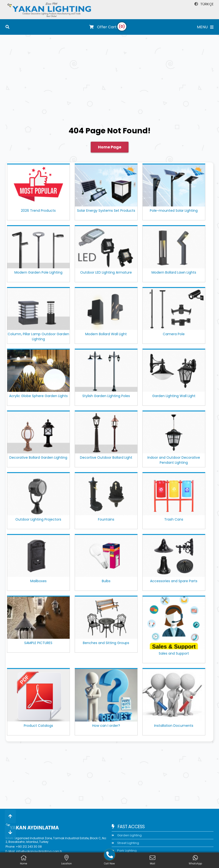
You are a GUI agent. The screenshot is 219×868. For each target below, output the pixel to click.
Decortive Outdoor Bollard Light (106, 457)
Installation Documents (174, 726)
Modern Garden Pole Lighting (38, 272)
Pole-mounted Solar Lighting (174, 211)
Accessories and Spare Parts (174, 581)
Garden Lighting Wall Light (174, 396)
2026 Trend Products (38, 211)
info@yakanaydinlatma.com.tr (39, 851)
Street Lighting (128, 843)
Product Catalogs (38, 726)
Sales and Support (174, 653)
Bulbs (106, 581)
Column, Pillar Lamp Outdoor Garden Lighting (38, 337)
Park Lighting (127, 851)
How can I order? (106, 726)
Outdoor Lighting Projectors (38, 519)
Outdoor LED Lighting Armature (106, 272)
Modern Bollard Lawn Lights (174, 272)
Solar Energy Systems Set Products (106, 211)
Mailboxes (38, 581)
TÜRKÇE (204, 4)
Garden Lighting (129, 835)
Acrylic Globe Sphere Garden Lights (38, 396)
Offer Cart (103, 27)
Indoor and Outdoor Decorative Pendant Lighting (174, 460)
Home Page (110, 147)
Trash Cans (174, 519)
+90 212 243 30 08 (29, 847)
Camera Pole (174, 334)
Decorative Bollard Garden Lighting (38, 457)
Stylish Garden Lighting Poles (106, 396)
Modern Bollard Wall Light (106, 334)
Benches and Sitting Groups (106, 643)
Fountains (106, 519)
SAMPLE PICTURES (38, 643)
